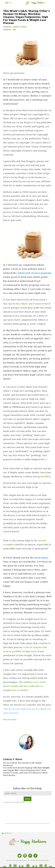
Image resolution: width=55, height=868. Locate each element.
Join (28, 799)
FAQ (14, 30)
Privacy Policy (45, 860)
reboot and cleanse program (34, 273)
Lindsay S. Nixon (19, 27)
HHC (47, 477)
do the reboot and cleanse (27, 304)
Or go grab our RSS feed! (14, 802)
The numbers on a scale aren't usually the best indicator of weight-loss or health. (24, 686)
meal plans (41, 558)
